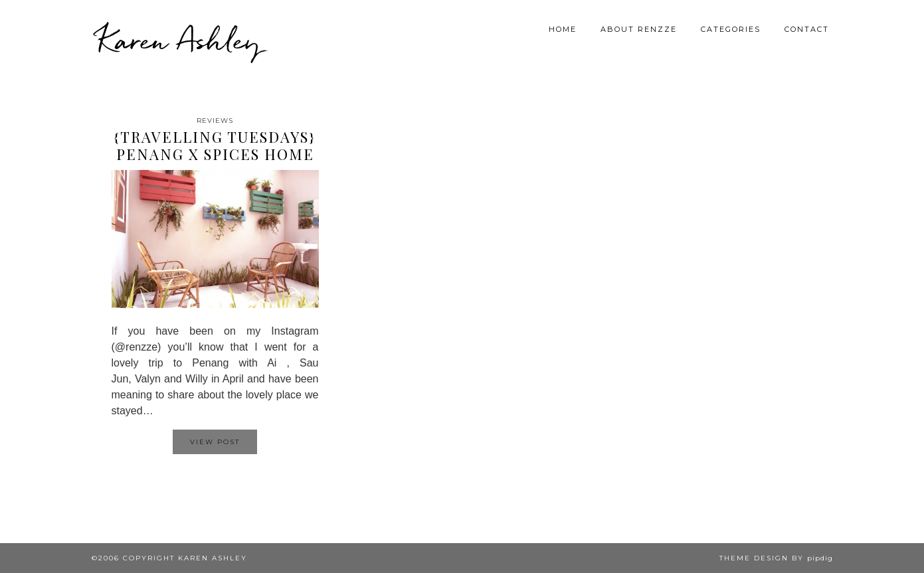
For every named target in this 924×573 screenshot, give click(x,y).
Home (563, 29)
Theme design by (776, 558)
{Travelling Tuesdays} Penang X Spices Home (215, 145)
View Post (215, 442)
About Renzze (639, 29)
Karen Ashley (179, 40)
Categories (731, 29)
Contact (807, 29)
